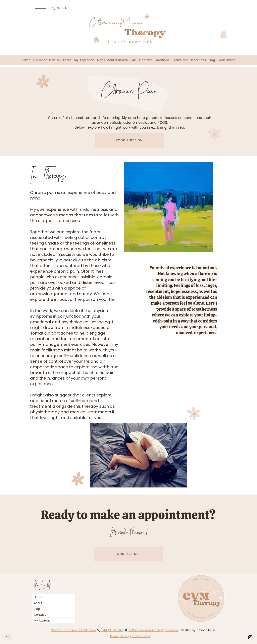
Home (38, 597)
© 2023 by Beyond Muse (199, 630)
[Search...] (64, 8)
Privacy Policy (120, 636)
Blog (37, 609)
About (38, 603)
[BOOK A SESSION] (130, 140)
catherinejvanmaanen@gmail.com (153, 630)
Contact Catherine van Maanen (73, 630)
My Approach (43, 620)
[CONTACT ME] (128, 554)
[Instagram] (250, 637)
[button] (40, 9)
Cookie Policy (141, 636)
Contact (40, 615)
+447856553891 (112, 630)
